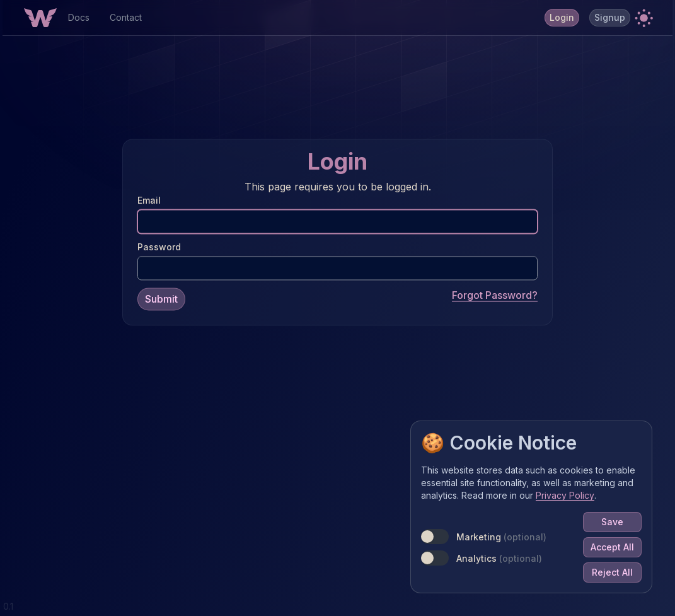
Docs (79, 17)
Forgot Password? (495, 295)
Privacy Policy (565, 495)
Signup (610, 17)
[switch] (435, 537)
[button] (643, 18)
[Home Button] (40, 18)
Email (149, 200)
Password (159, 247)
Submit (161, 299)
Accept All (612, 547)
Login (562, 17)
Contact (126, 17)
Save (612, 522)
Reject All (612, 572)
